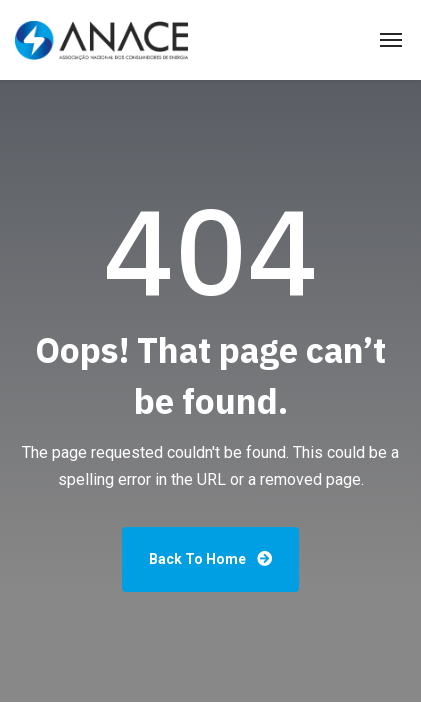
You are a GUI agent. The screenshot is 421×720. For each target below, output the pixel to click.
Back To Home (210, 559)
